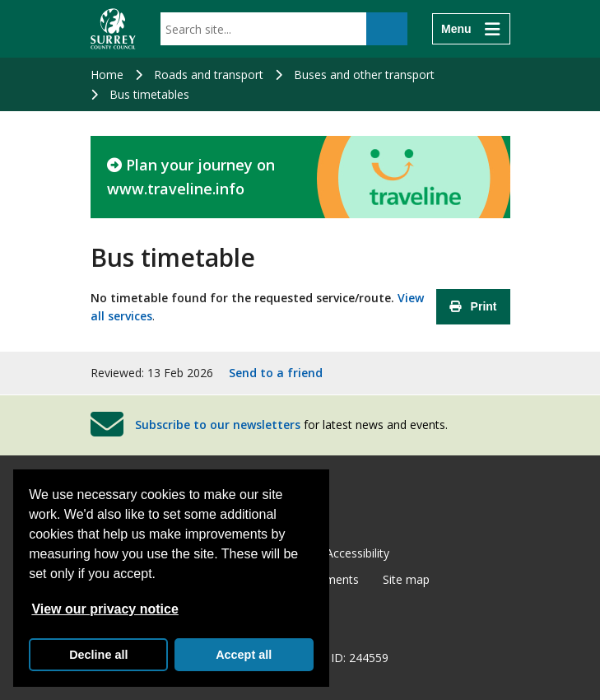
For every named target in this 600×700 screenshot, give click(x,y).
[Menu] (471, 29)
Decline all (98, 655)
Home (107, 75)
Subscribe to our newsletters (218, 425)
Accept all (244, 655)
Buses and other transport (364, 75)
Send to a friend (276, 373)
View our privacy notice (105, 609)
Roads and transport (209, 75)
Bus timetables (149, 94)
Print (473, 306)
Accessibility (358, 553)
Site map (406, 579)
